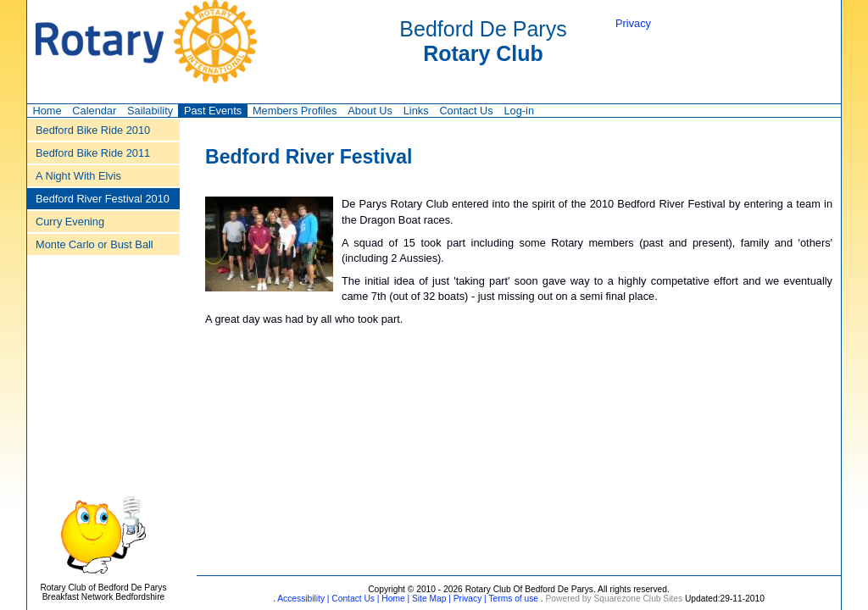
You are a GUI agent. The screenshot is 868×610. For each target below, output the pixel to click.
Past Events (213, 111)
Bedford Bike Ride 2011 (93, 153)
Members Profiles (295, 111)
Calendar (94, 111)
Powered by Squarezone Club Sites (615, 599)
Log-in (519, 111)
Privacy (633, 23)
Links (416, 111)
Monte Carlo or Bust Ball (95, 244)
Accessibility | (303, 599)
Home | (394, 599)
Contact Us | (355, 599)
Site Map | (430, 599)
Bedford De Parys (483, 41)
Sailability (150, 111)
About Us (370, 111)
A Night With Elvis (78, 176)
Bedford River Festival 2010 (103, 199)
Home (47, 111)
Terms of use (512, 599)
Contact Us (466, 111)
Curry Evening (70, 222)
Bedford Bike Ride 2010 (93, 130)
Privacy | (469, 599)
